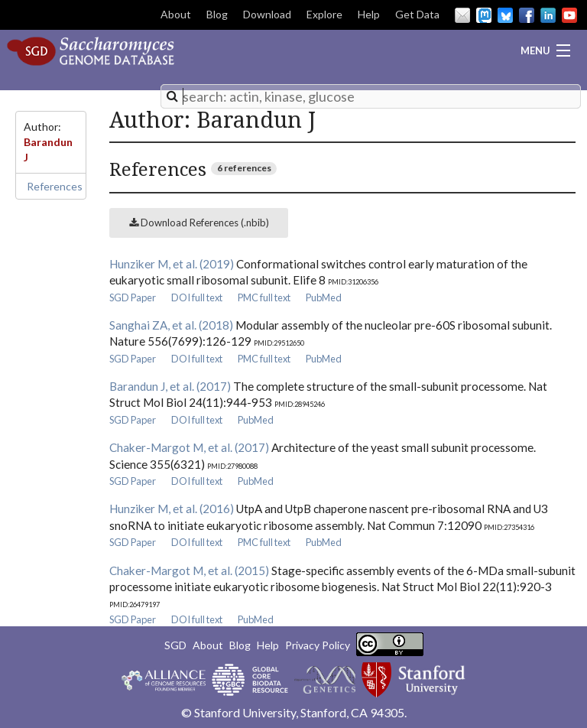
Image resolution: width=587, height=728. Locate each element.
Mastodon (484, 15)
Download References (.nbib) (199, 223)
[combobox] (371, 96)
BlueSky (505, 15)
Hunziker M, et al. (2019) (172, 264)
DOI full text (197, 297)
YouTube (569, 15)
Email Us (462, 15)
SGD (175, 645)
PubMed (324, 297)
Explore (324, 14)
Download (267, 14)
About (176, 14)
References (55, 186)
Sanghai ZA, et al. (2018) (171, 325)
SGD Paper (133, 297)
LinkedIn (548, 15)
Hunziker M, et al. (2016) (172, 509)
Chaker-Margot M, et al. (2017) (189, 447)
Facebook (527, 15)
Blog (217, 14)
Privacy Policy (318, 645)
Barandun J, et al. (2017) (170, 386)
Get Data (417, 14)
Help (369, 14)
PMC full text (264, 297)
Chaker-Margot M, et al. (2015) (189, 570)
